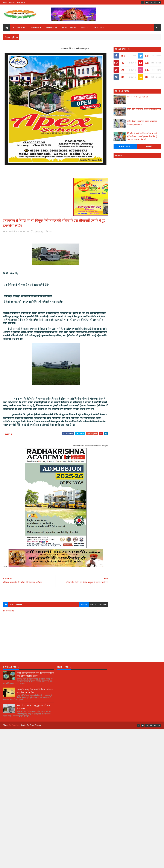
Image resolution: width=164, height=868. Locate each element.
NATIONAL (35, 27)
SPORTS (84, 27)
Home (5, 2)
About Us (12, 2)
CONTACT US (98, 27)
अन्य (51, 231)
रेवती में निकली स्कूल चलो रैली (137, 97)
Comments (149, 146)
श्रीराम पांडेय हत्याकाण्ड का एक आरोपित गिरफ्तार (144, 109)
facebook (103, 604)
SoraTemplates (15, 725)
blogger (84, 604)
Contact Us (21, 2)
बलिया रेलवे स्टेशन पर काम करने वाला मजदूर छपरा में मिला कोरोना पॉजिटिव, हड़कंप (35, 674)
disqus (93, 604)
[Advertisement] (56, 593)
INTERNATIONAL (19, 27)
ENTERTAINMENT (69, 27)
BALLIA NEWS (52, 27)
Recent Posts (125, 146)
